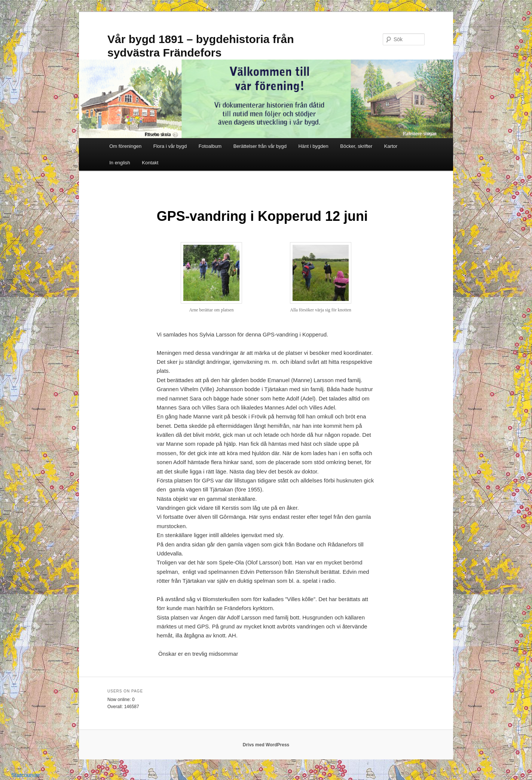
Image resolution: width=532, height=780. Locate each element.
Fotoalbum (210, 146)
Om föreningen (125, 146)
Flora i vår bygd (170, 146)
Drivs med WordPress (266, 745)
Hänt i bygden (314, 146)
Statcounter (26, 775)
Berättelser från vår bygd (260, 146)
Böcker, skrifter (356, 146)
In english (120, 163)
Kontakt (150, 163)
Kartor (391, 146)
